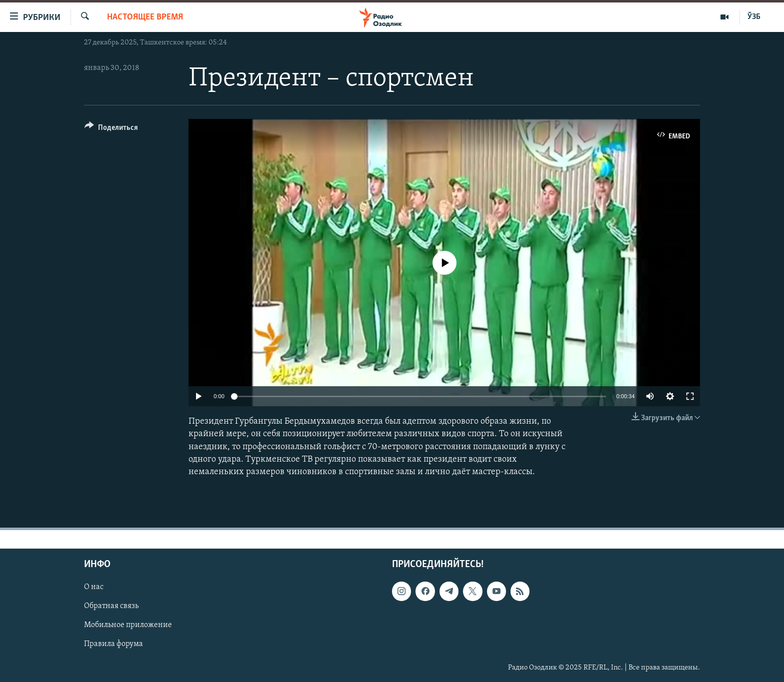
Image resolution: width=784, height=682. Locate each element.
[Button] (111, 129)
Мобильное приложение (128, 626)
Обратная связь (111, 607)
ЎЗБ (754, 17)
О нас (94, 588)
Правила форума (113, 645)
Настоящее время (145, 17)
